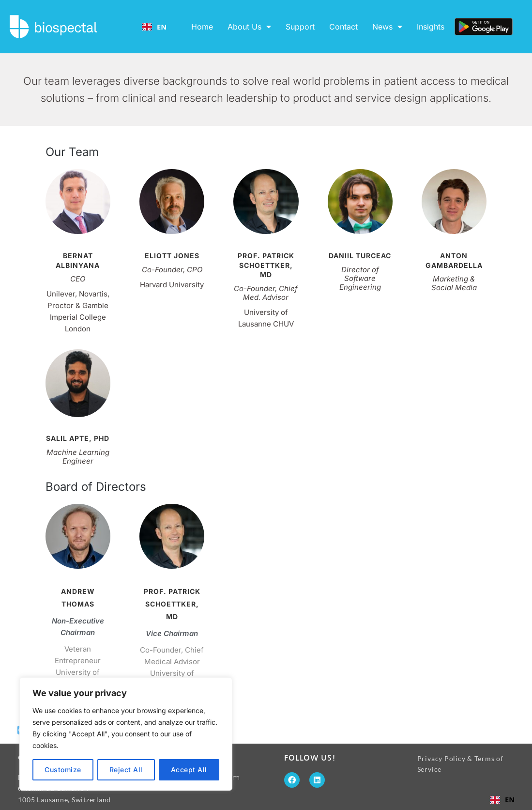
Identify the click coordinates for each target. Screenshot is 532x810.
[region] (126, 734)
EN (154, 27)
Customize (63, 770)
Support (300, 27)
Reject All (126, 770)
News (387, 27)
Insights (431, 27)
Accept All (189, 770)
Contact (343, 27)
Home (202, 27)
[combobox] (154, 27)
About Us (249, 27)
